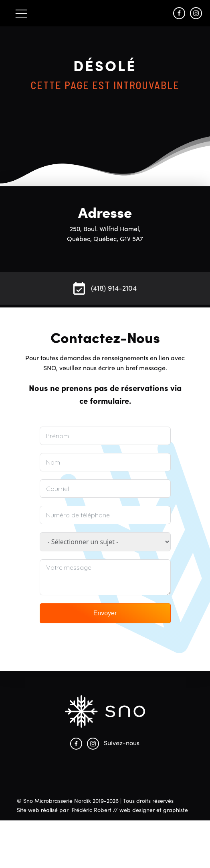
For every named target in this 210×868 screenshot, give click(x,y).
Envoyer (105, 613)
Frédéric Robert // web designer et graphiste (130, 810)
